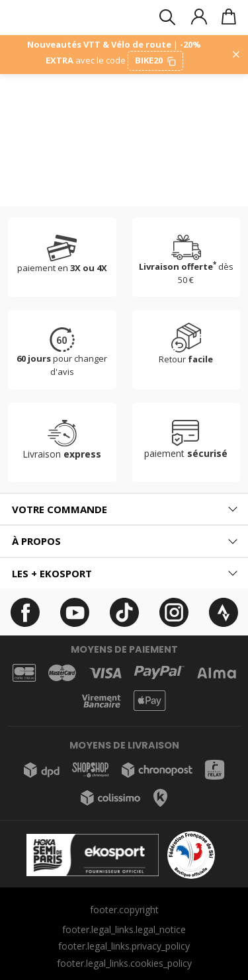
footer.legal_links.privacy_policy (124, 946)
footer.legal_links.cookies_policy (124, 963)
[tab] (124, 510)
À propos (36, 541)
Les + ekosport (52, 573)
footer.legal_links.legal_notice (124, 929)
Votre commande (60, 509)
